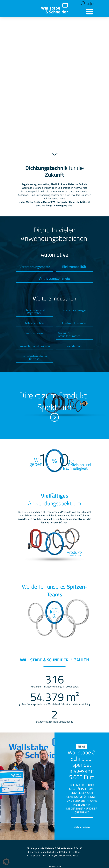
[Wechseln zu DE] (88, 4)
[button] (83, 3)
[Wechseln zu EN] (93, 4)
